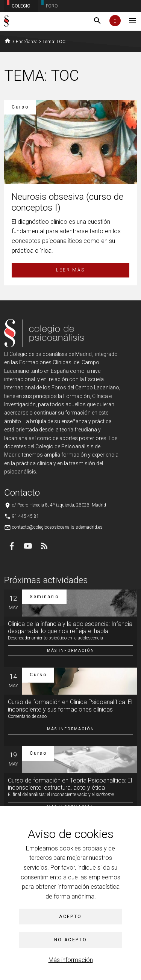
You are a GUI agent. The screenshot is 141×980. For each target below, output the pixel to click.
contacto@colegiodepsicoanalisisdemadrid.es (57, 527)
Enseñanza (27, 42)
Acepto (70, 917)
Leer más (70, 270)
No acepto (71, 940)
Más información (71, 960)
